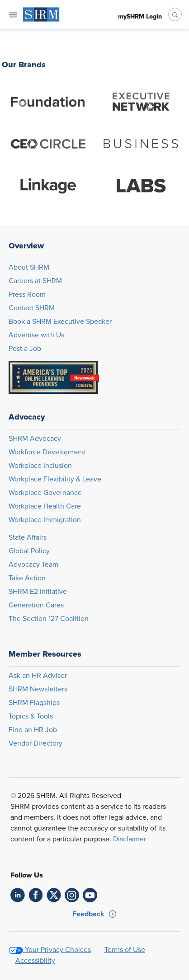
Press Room (27, 294)
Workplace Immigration (45, 520)
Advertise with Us (36, 335)
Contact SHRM (32, 308)
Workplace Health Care (45, 506)
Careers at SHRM (35, 281)
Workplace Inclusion (40, 466)
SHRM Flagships (34, 703)
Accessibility (35, 961)
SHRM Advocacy (35, 439)
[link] (18, 895)
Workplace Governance (45, 493)
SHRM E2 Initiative (38, 592)
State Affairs (28, 537)
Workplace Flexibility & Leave (55, 479)
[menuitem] (41, 14)
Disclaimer (130, 839)
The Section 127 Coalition (49, 619)
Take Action (27, 578)
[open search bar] (175, 14)
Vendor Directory (35, 743)
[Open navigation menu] (13, 14)
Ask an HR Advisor (38, 676)
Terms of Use (125, 950)
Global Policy (29, 551)
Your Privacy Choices (58, 950)
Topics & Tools (31, 716)
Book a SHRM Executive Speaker (60, 322)
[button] (94, 914)
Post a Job (25, 349)
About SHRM (29, 267)
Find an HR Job (33, 730)
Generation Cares (36, 605)
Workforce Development (47, 452)
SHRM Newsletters (38, 689)
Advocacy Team (33, 565)
